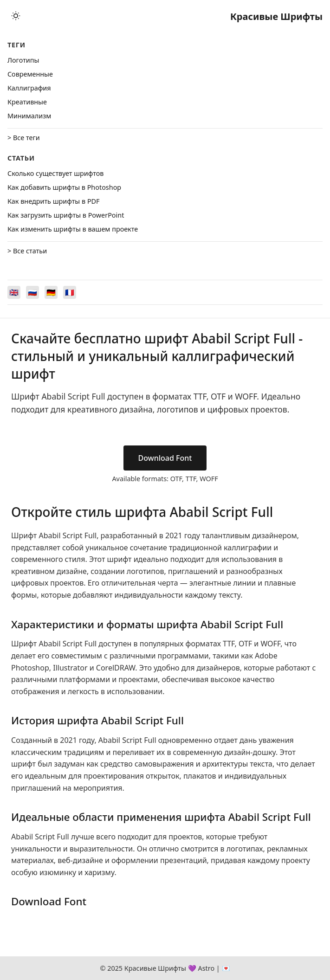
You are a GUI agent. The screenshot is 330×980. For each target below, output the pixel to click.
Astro (206, 968)
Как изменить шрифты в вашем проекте (73, 229)
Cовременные (30, 74)
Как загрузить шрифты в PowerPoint (66, 215)
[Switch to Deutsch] (51, 292)
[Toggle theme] (16, 16)
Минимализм (29, 116)
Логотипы (23, 60)
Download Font (165, 458)
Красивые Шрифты (276, 16)
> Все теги (24, 138)
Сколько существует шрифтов (55, 173)
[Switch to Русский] (32, 292)
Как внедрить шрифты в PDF (54, 201)
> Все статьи (27, 251)
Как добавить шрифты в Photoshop (64, 187)
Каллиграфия (29, 88)
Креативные (27, 102)
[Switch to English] (14, 292)
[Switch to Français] (70, 292)
